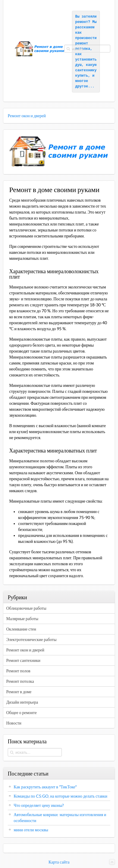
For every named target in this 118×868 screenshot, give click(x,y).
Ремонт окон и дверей (27, 116)
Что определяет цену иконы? (39, 805)
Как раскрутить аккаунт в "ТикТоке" (45, 787)
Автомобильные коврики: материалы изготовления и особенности (60, 818)
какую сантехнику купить (87, 70)
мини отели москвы (31, 830)
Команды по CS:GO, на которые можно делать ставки (60, 796)
